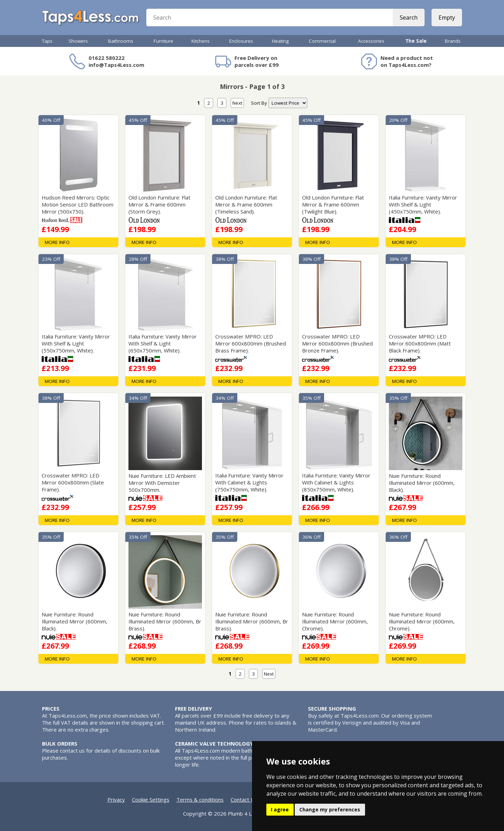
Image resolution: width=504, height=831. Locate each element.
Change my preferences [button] (330, 809)
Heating (280, 41)
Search (409, 18)
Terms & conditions (200, 799)
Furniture (163, 41)
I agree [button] (280, 809)
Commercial (322, 41)
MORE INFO (57, 242)
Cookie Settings (151, 799)
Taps (47, 41)
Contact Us (244, 799)
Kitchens (201, 41)
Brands (453, 41)
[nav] (288, 103)
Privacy (116, 799)
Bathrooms (121, 41)
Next (237, 103)
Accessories (371, 41)
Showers (78, 41)
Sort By (259, 103)
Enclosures (241, 41)
